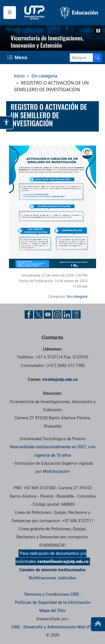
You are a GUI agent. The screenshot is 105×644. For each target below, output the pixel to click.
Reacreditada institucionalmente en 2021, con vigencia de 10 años (53, 451)
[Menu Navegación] (18, 57)
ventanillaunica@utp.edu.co (63, 561)
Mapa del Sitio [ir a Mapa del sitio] (53, 611)
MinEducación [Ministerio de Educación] (56, 471)
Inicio (19, 76)
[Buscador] (97, 58)
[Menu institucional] (10, 13)
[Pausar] (98, 31)
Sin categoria (44, 76)
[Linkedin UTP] (67, 314)
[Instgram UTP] (57, 314)
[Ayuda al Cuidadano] (76, 314)
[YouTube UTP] (48, 314)
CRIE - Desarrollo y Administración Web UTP (53, 627)
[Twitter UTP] (38, 314)
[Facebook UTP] (29, 314)
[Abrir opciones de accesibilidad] (7, 123)
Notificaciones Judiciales (53, 578)
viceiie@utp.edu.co (60, 379)
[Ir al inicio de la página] (98, 624)
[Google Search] (81, 58)
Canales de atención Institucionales (53, 570)
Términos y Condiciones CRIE (52, 594)
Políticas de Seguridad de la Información (53, 602)
